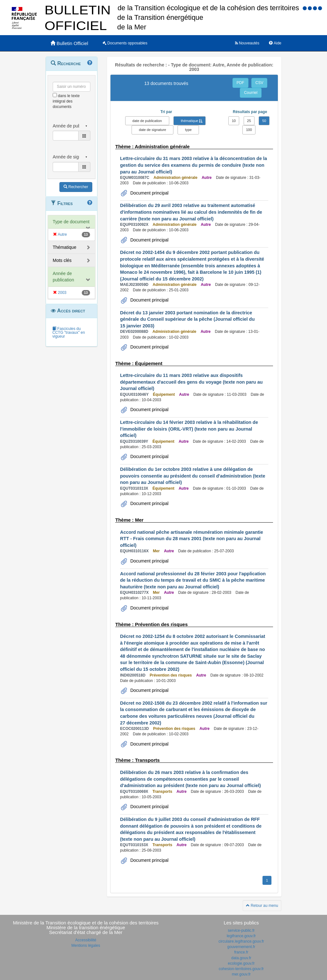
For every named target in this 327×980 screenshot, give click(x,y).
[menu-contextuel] (55, 95)
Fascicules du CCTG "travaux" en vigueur (69, 333)
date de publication (147, 121)
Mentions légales (86, 946)
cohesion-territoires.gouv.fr (241, 969)
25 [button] (249, 121)
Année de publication (63, 277)
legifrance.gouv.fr (241, 936)
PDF (240, 83)
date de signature (152, 130)
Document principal (149, 193)
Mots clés (62, 260)
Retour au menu (262, 906)
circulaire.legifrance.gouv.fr (241, 941)
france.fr (241, 952)
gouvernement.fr (241, 947)
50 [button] (264, 121)
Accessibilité (86, 940)
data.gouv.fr (241, 958)
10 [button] (234, 121)
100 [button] (249, 130)
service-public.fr (241, 930)
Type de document (71, 222)
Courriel (251, 93)
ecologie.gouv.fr (241, 963)
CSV (259, 83)
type (188, 130)
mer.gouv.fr (241, 974)
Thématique (65, 247)
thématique (189, 121)
